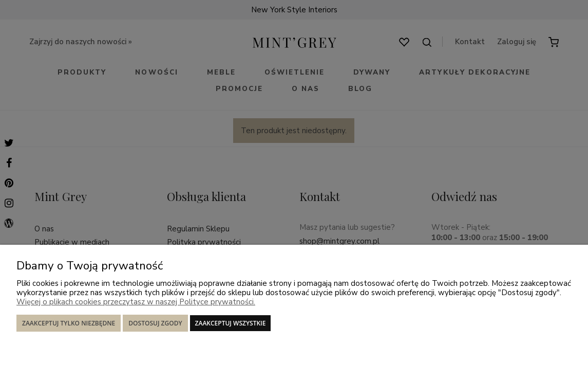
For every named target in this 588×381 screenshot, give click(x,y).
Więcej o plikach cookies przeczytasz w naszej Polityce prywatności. (136, 302)
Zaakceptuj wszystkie (231, 323)
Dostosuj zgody (155, 323)
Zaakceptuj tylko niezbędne (69, 323)
